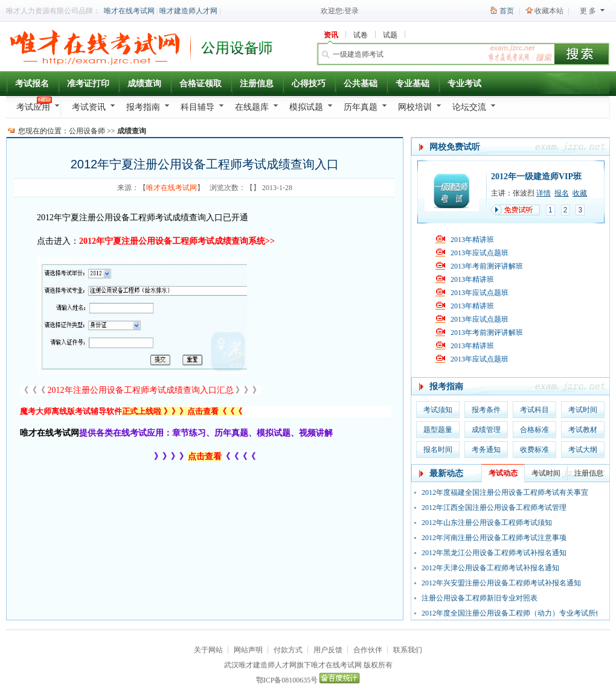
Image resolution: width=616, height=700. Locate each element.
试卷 (361, 35)
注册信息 (257, 84)
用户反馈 (328, 650)
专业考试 (464, 84)
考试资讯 (89, 107)
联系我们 (408, 650)
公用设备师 (87, 131)
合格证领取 (201, 84)
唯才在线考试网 (129, 11)
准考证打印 (88, 84)
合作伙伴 (368, 650)
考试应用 (33, 107)
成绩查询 (144, 84)
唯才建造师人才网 (188, 11)
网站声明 (248, 650)
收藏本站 (549, 11)
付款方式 (288, 650)
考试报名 (32, 84)
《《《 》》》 (140, 390)
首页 (507, 11)
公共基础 (361, 84)
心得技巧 (309, 84)
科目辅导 (197, 107)
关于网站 (208, 650)
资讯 (331, 35)
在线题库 (252, 107)
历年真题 (361, 107)
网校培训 (415, 107)
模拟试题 (306, 107)
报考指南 (143, 107)
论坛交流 (469, 107)
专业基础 (412, 84)
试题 (390, 35)
